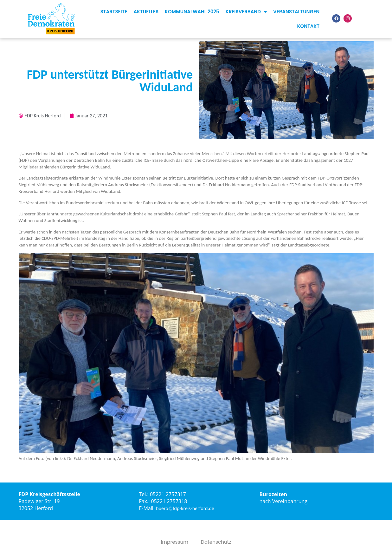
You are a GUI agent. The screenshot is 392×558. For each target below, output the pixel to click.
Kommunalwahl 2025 (192, 12)
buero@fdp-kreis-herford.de (185, 508)
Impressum (174, 542)
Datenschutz (217, 542)
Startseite (114, 12)
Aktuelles (146, 12)
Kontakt (308, 26)
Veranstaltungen (296, 12)
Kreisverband (246, 12)
